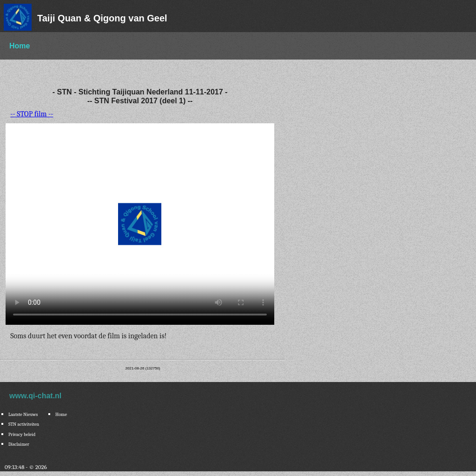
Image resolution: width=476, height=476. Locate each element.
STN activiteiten (24, 424)
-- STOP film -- (32, 114)
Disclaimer (19, 444)
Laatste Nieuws (23, 415)
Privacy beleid (22, 435)
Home (20, 46)
